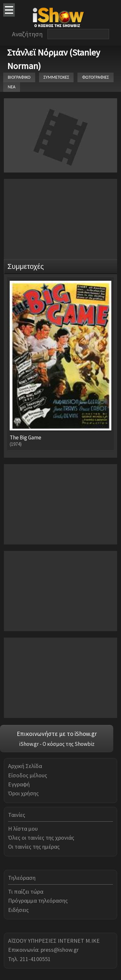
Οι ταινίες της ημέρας (34, 847)
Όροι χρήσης (23, 793)
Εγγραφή (19, 784)
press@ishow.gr (60, 950)
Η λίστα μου (23, 829)
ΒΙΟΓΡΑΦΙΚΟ (19, 77)
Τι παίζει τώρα (26, 892)
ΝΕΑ (12, 87)
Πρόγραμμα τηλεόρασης (38, 901)
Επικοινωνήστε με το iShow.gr (57, 734)
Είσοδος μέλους (28, 775)
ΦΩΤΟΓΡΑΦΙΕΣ (95, 77)
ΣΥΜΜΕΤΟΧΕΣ (56, 77)
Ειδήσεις (18, 910)
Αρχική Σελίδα (25, 766)
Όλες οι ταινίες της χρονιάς (41, 838)
